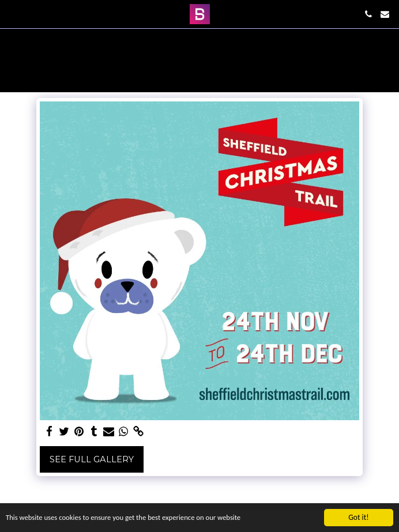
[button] (13, 14)
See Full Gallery (92, 459)
